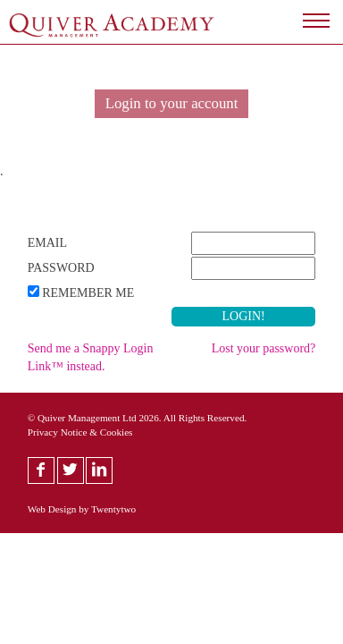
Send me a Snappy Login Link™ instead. (91, 357)
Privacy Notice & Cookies (80, 432)
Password (61, 268)
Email (47, 243)
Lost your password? (264, 348)
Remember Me (88, 293)
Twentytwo (113, 509)
